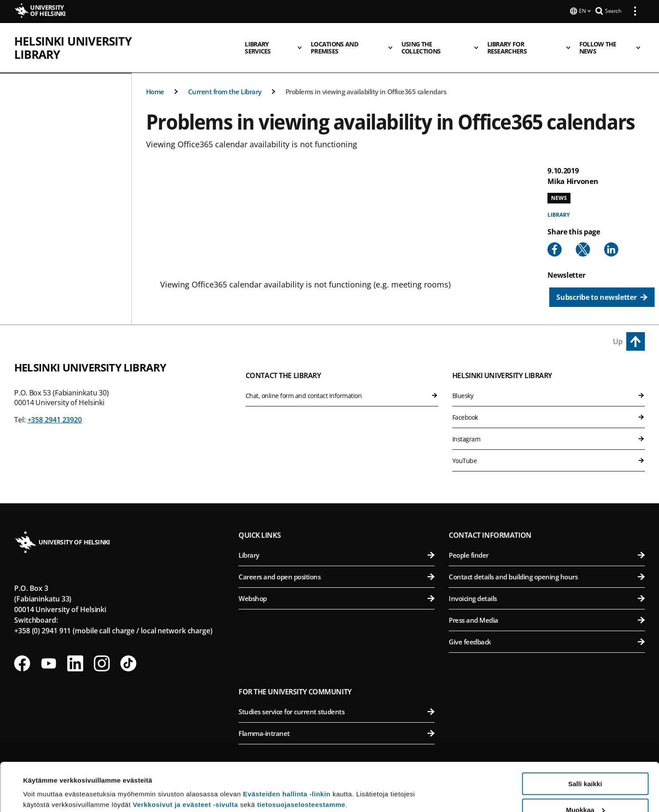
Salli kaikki (585, 738)
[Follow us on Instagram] (102, 649)
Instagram (549, 425)
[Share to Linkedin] (611, 235)
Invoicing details (547, 584)
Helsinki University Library (97, 40)
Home (155, 77)
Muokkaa (586, 764)
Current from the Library (225, 77)
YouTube (549, 446)
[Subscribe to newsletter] (602, 283)
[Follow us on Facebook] (22, 649)
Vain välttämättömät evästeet (585, 790)
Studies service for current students (337, 697)
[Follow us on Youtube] (49, 649)
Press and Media (547, 606)
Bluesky (549, 381)
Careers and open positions (337, 563)
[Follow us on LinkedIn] (75, 649)
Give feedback (547, 628)
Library (558, 201)
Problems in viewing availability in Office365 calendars (366, 77)
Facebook (549, 403)
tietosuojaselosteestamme (301, 759)
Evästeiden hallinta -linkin (287, 749)
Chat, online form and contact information (342, 381)
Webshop (337, 584)
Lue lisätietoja (46, 783)
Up (618, 327)
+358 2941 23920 (55, 406)
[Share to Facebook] (555, 235)
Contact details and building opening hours (547, 563)
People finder (547, 541)
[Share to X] (583, 235)
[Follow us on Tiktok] (128, 649)
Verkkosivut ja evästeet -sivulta (185, 759)
